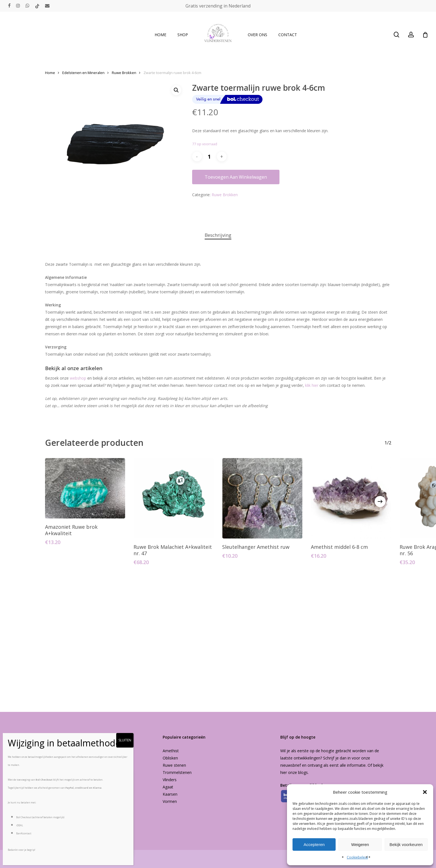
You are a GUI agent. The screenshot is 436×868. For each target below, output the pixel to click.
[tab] (218, 235)
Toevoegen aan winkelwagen (236, 177)
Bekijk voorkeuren (406, 844)
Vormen (170, 801)
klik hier (312, 385)
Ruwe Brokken (124, 73)
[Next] (380, 501)
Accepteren (314, 844)
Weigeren (360, 844)
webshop (78, 378)
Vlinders (170, 780)
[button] (425, 792)
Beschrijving (218, 235)
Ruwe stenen (174, 765)
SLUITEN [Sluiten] (125, 740)
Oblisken (170, 758)
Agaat (168, 787)
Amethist (171, 751)
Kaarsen (170, 794)
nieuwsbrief (291, 765)
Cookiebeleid (357, 857)
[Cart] (425, 35)
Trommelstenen (177, 772)
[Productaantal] (209, 157)
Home (50, 73)
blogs (303, 772)
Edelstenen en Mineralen (83, 73)
